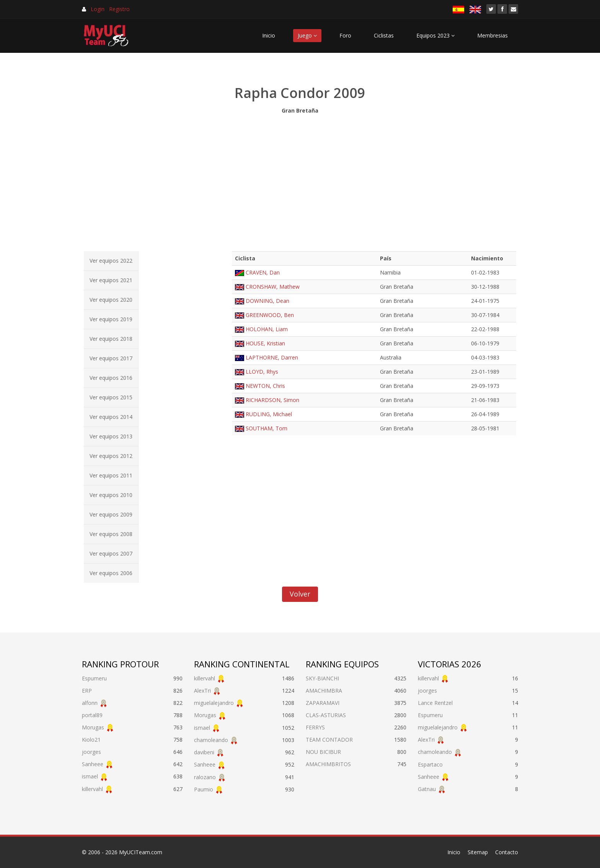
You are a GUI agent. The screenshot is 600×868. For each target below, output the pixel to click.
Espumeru (94, 678)
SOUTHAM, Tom (267, 428)
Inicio (269, 35)
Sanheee (93, 764)
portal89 (92, 715)
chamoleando (211, 740)
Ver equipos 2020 (111, 300)
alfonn (90, 703)
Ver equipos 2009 (111, 514)
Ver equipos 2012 (111, 456)
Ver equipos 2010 (111, 495)
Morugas (93, 727)
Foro (345, 35)
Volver (300, 594)
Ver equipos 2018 (111, 339)
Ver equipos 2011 (111, 475)
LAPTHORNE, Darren (272, 357)
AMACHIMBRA (324, 691)
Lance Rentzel (435, 703)
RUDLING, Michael (269, 414)
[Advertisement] (300, 181)
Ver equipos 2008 (111, 534)
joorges (91, 752)
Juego (307, 35)
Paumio (204, 789)
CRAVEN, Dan (263, 272)
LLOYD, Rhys (262, 372)
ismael (90, 776)
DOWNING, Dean (267, 301)
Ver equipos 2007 (111, 553)
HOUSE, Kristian (265, 343)
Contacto (507, 852)
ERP (87, 691)
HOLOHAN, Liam (267, 329)
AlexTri (202, 691)
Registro (119, 9)
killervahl (92, 789)
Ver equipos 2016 (111, 378)
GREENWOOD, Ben (270, 315)
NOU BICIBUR (323, 752)
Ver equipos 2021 (111, 280)
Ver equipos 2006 (111, 573)
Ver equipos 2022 (111, 261)
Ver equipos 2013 (111, 436)
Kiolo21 (91, 740)
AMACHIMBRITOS (328, 764)
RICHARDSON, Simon (272, 400)
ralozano (205, 777)
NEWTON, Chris (265, 386)
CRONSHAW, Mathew (273, 287)
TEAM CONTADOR (329, 740)
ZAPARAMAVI (323, 703)
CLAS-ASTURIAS (326, 715)
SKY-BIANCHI (322, 678)
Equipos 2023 (435, 35)
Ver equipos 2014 (111, 417)
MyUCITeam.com (141, 852)
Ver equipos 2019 (111, 319)
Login (98, 9)
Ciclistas (384, 35)
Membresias (492, 35)
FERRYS (315, 727)
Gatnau (427, 789)
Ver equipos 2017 (111, 358)
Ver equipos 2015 (111, 397)
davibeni (204, 752)
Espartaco (430, 764)
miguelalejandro (214, 703)
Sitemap (478, 852)
